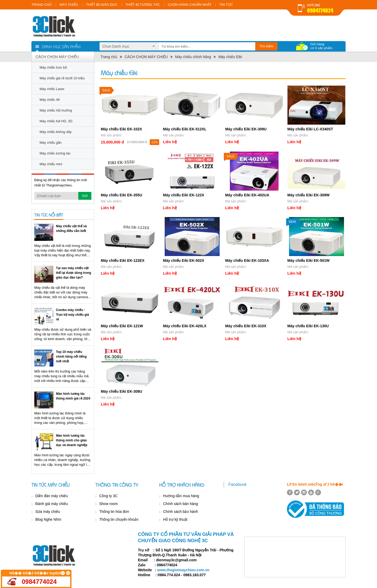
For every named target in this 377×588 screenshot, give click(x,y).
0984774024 (320, 10)
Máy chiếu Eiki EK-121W (122, 326)
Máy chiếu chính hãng (193, 57)
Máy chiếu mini (51, 164)
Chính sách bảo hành (181, 512)
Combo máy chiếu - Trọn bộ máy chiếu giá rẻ (73, 315)
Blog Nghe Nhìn (48, 519)
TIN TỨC (226, 5)
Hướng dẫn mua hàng (181, 496)
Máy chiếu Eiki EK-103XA (247, 260)
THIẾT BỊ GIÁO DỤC (102, 5)
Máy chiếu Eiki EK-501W (309, 260)
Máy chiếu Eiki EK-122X (184, 195)
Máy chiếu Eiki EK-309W (309, 195)
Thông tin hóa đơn (114, 512)
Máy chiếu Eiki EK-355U (121, 195)
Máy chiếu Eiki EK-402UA (247, 195)
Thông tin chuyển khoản (119, 519)
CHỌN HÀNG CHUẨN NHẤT (190, 5)
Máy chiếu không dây (56, 132)
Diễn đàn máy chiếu (52, 496)
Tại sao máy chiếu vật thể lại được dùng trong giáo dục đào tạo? (74, 273)
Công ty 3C (108, 496)
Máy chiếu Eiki (230, 57)
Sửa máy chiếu (48, 512)
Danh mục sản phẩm (61, 46)
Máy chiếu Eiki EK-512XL (185, 129)
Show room (109, 504)
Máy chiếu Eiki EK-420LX (185, 326)
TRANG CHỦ (42, 5)
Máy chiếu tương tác (55, 153)
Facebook (237, 484)
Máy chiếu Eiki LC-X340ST (310, 129)
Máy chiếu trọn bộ (53, 67)
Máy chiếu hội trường (56, 110)
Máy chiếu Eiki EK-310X (246, 326)
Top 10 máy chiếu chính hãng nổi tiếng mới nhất (71, 357)
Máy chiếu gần (51, 143)
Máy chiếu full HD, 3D (56, 121)
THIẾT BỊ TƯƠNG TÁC (143, 5)
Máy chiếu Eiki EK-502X (184, 260)
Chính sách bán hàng (181, 504)
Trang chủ (109, 57)
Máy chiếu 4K (50, 100)
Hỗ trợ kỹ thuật (175, 519)
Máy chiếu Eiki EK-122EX (123, 260)
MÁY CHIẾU (69, 5)
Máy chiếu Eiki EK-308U (121, 391)
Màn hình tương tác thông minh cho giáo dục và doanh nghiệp (72, 440)
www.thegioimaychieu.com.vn (183, 570)
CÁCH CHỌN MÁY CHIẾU (57, 57)
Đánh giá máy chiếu (52, 504)
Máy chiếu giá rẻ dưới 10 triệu (62, 78)
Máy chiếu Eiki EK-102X (121, 129)
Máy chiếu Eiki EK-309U (246, 129)
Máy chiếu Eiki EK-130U (308, 326)
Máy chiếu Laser (52, 89)
